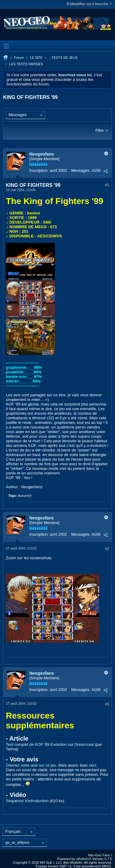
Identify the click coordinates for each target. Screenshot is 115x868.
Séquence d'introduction (27, 801)
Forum (19, 58)
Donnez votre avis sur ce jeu (31, 765)
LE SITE (36, 58)
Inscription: (39, 170)
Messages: (81, 170)
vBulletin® (84, 859)
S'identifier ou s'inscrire (89, 4)
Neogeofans (42, 154)
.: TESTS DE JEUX (63, 58)
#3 (107, 704)
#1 (107, 185)
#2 (107, 549)
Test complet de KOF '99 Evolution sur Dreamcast (50, 744)
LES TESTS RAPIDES (26, 64)
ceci (92, 765)
